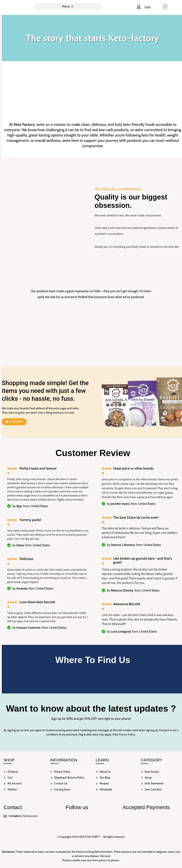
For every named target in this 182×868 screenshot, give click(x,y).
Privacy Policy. (127, 734)
